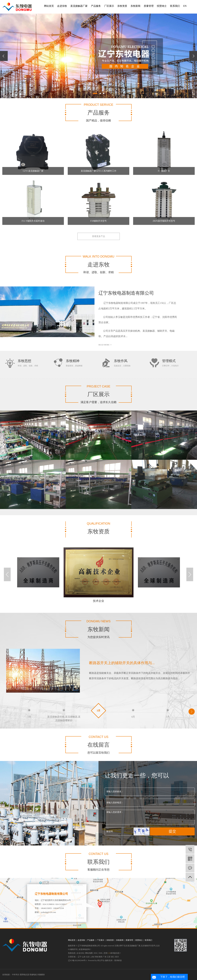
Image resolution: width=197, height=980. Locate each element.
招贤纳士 (162, 6)
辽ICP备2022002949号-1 (78, 960)
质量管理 (149, 6)
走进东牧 (62, 6)
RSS (96, 953)
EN (185, 6)
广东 (105, 957)
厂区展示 (109, 6)
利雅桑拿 (41, 975)
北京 (88, 957)
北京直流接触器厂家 (132, 946)
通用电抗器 (25, 975)
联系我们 (175, 6)
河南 (96, 957)
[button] (95, 93)
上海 (92, 957)
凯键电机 (33, 975)
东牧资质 (122, 6)
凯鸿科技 (118, 960)
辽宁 (80, 957)
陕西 (100, 957)
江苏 (109, 957)
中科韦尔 (16, 975)
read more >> (105, 345)
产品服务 (96, 6)
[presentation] (4, 56)
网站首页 (49, 6)
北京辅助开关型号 (148, 946)
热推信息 (72, 953)
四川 (117, 957)
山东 (84, 957)
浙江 (113, 957)
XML (101, 953)
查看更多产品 (98, 236)
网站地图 (89, 953)
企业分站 (80, 953)
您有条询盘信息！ (113, 953)
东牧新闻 (135, 6)
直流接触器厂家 (79, 6)
